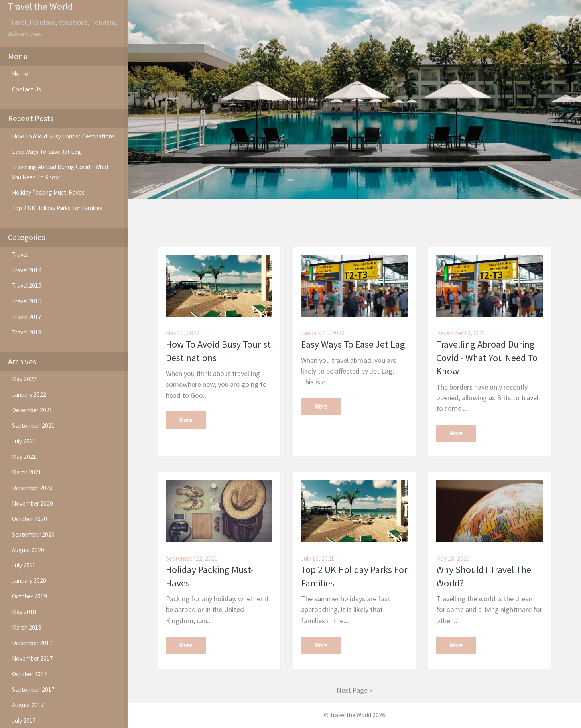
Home (20, 74)
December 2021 (32, 410)
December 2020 (32, 488)
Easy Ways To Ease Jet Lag (46, 152)
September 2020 (33, 534)
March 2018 (27, 627)
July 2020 (24, 565)
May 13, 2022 (183, 333)
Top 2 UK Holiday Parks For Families (57, 208)
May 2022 (24, 379)
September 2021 (33, 426)
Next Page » (355, 690)
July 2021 (24, 441)
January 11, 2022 (323, 333)
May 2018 (24, 612)
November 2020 (32, 503)
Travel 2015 (27, 286)
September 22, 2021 (192, 558)
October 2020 (30, 519)
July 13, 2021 (318, 558)
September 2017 (33, 690)
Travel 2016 (27, 301)
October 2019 (30, 596)
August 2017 (28, 705)
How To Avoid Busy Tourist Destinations (63, 136)
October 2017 (30, 674)
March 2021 (27, 472)
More (186, 420)
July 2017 (24, 721)
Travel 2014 (27, 270)
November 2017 (32, 658)
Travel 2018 (27, 332)
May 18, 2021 (453, 558)
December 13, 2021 (461, 333)
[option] (354, 100)
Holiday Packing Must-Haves (48, 192)
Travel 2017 (27, 317)
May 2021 (24, 457)
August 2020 (28, 550)
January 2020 (29, 581)
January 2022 (29, 394)
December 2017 (32, 643)
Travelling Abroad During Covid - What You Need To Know (487, 358)
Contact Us (27, 89)
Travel (20, 255)
